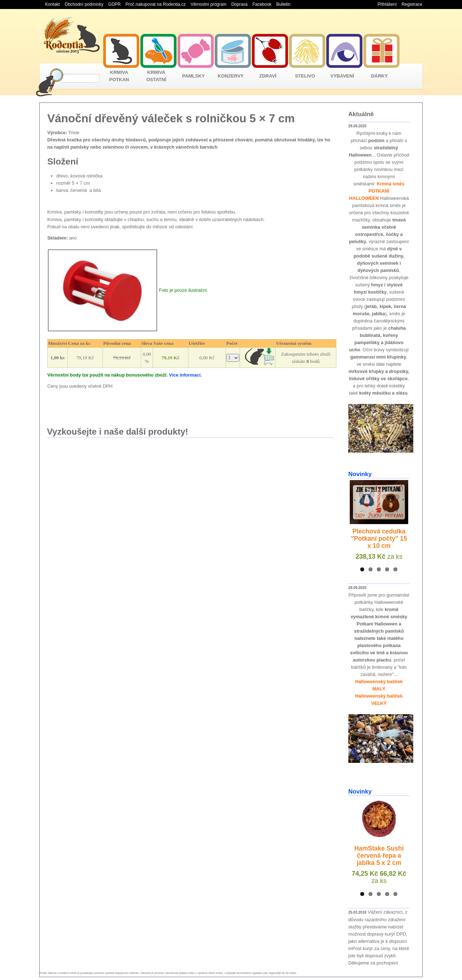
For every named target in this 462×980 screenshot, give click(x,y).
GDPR (115, 4)
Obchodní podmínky (84, 4)
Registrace (412, 4)
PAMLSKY (194, 76)
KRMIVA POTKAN (119, 76)
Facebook (262, 4)
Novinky (360, 474)
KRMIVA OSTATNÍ (156, 76)
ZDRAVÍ (268, 76)
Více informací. (185, 375)
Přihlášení (387, 4)
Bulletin (283, 4)
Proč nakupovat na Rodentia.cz (156, 4)
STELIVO (305, 76)
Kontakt (53, 4)
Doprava (239, 4)
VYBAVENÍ (342, 76)
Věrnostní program (208, 4)
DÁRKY (379, 76)
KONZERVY (231, 76)
